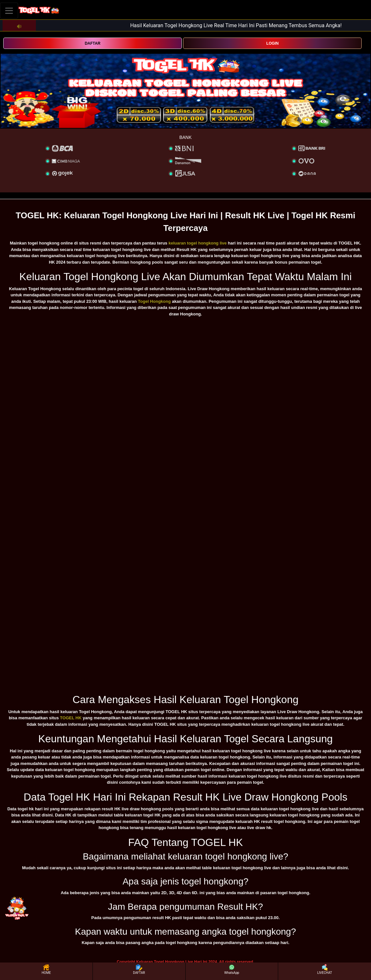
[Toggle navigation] (9, 11)
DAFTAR (93, 43)
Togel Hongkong (154, 301)
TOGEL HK (71, 718)
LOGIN (272, 43)
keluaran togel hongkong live (198, 243)
